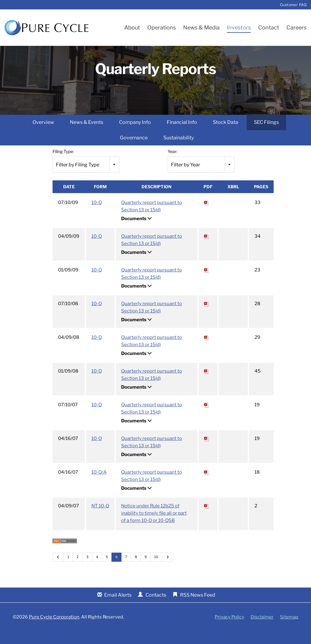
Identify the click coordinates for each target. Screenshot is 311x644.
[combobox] (86, 177)
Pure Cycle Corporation (54, 629)
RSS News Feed (198, 607)
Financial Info (182, 135)
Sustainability (179, 150)
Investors (239, 27)
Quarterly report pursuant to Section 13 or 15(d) (152, 219)
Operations (162, 27)
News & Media (201, 27)
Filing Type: (63, 164)
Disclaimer (262, 630)
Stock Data (226, 135)
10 (156, 570)
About (132, 27)
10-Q (97, 215)
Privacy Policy (229, 630)
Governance (134, 150)
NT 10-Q (100, 519)
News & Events (87, 135)
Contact (269, 27)
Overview (43, 135)
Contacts (156, 607)
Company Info (135, 135)
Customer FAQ (293, 5)
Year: (173, 164)
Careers (296, 27)
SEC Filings (266, 135)
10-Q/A (99, 485)
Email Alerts (118, 607)
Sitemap (289, 630)
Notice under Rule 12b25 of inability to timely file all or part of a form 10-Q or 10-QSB (154, 526)
